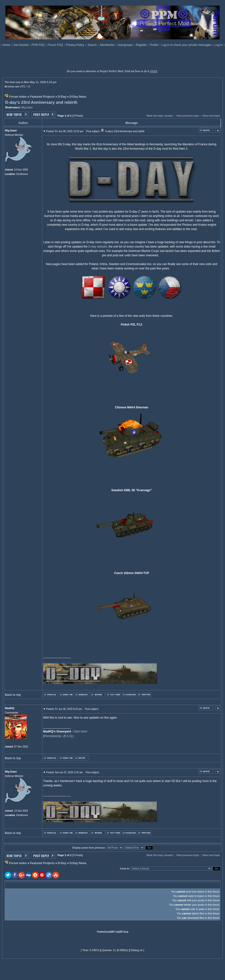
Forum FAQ (56, 45)
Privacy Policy (76, 45)
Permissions (52, 736)
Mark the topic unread (159, 116)
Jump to (124, 868)
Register (142, 45)
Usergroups (125, 45)
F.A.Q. (68, 736)
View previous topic (188, 116)
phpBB (111, 932)
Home (7, 45)
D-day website (98, 247)
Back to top (13, 695)
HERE (154, 71)
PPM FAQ (39, 45)
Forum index (18, 97)
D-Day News (78, 97)
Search (93, 45)
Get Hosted (21, 45)
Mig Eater (27, 107)
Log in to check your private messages (187, 45)
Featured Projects (42, 97)
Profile (155, 45)
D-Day (62, 97)
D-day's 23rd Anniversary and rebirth (41, 102)
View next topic (211, 116)
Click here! (80, 731)
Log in (219, 45)
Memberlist (108, 45)
